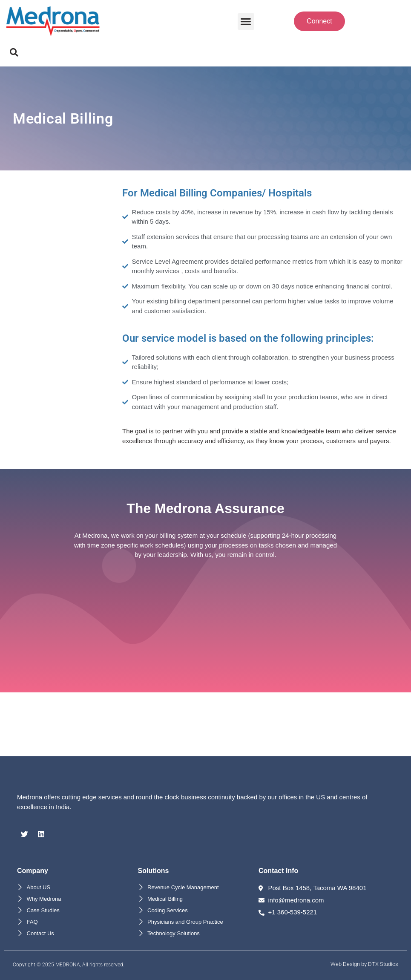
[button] (246, 22)
